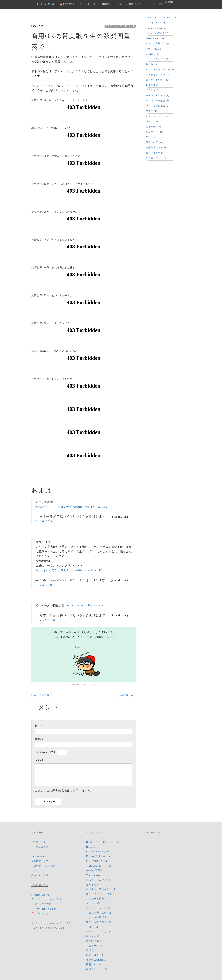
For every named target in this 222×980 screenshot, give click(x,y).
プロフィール (39, 842)
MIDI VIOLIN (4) (156, 38)
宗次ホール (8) (154, 132)
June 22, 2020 (45, 620)
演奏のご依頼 (40, 895)
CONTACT (134, 4)
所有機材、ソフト (41, 861)
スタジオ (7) (153, 85)
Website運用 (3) (155, 49)
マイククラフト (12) (157, 116)
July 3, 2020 (44, 585)
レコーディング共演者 (43, 866)
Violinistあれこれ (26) (158, 43)
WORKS (84, 4)
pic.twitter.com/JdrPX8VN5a (84, 606)
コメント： (41, 760)
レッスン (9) (153, 121)
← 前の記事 (42, 695)
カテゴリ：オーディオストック (120, 26)
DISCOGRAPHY (40, 856)
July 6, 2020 (44, 521)
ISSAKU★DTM (43, 4)
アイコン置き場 (40, 847)
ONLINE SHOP (154, 4)
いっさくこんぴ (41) (157, 59)
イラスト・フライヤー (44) (161, 69)
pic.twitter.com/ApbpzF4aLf (89, 570)
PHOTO (36, 852)
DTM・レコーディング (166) (162, 17)
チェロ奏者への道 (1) (157, 95)
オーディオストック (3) (159, 75)
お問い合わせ (40, 913)
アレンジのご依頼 (43, 904)
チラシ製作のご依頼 (44, 909)
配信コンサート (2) (156, 158)
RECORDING (102, 4)
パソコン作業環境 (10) (158, 101)
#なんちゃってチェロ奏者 (52, 507)
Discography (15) (155, 23)
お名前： (39, 739)
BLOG (119, 4)
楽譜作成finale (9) (156, 147)
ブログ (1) (151, 111)
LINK (34, 870)
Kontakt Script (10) (157, 28)
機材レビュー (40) (156, 153)
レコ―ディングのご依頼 (46, 899)
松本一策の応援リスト (43, 875)
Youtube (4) (152, 54)
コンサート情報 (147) (158, 80)
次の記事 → (126, 695)
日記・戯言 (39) (155, 142)
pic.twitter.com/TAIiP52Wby (89, 507)
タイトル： (41, 726)
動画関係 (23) (153, 127)
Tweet (78, 647)
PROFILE (67, 4)
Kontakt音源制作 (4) (157, 33)
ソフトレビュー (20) (157, 90)
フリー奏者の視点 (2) (157, 106)
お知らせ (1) (153, 64)
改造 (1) (150, 137)
